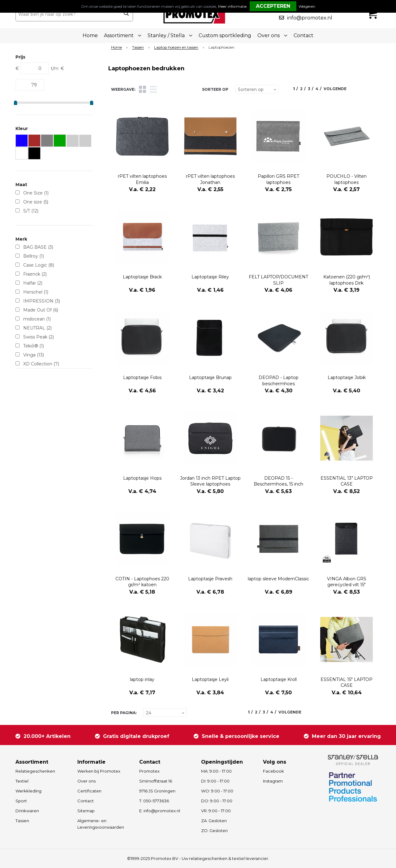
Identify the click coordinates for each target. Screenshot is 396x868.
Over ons (86, 781)
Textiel (22, 781)
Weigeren (307, 6)
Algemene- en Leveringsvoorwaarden (101, 824)
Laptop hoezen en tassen (176, 48)
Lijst (153, 89)
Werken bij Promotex (99, 771)
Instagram (273, 781)
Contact (303, 35)
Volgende (335, 89)
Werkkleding (28, 791)
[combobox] (68, 14)
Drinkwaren (27, 811)
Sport (21, 801)
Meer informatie (232, 6)
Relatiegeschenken (35, 771)
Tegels (142, 89)
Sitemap (86, 811)
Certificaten (89, 791)
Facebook (273, 771)
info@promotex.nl (310, 18)
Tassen (138, 48)
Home (90, 35)
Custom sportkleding (225, 35)
